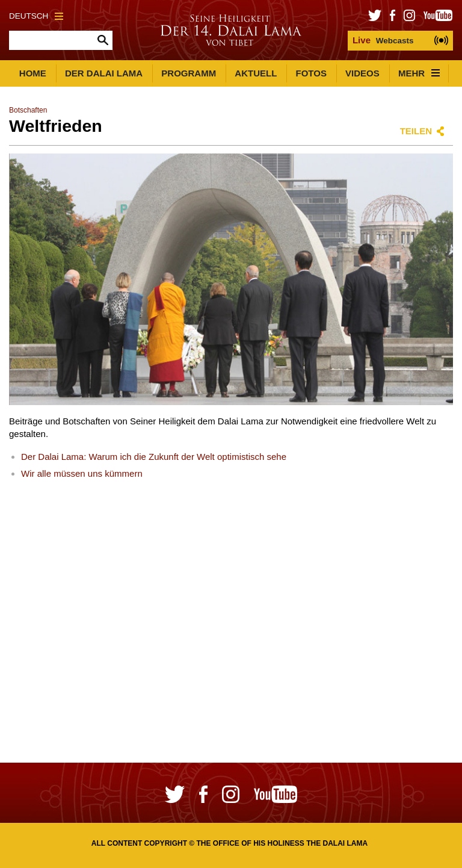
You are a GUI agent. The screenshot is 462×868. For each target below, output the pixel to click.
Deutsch (36, 16)
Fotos (311, 73)
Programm (189, 73)
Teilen (416, 131)
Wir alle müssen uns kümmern (82, 473)
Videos (362, 73)
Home (33, 73)
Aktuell (256, 73)
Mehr (419, 73)
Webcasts (383, 40)
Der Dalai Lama (104, 73)
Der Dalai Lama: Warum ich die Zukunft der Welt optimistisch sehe (154, 457)
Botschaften (28, 110)
